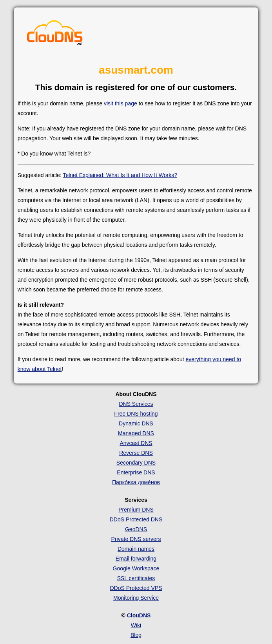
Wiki (136, 625)
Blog (136, 635)
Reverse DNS (136, 453)
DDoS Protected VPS (136, 588)
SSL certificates (136, 578)
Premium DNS (136, 510)
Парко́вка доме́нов (136, 482)
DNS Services (136, 404)
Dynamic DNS (136, 423)
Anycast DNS (136, 443)
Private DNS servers (136, 539)
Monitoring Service (136, 598)
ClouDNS (139, 615)
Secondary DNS (136, 463)
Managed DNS (136, 433)
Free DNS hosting (136, 414)
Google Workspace (136, 568)
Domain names (136, 549)
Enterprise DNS (136, 472)
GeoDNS (136, 529)
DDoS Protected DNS (136, 519)
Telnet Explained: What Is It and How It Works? (120, 175)
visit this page (121, 103)
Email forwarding (136, 559)
